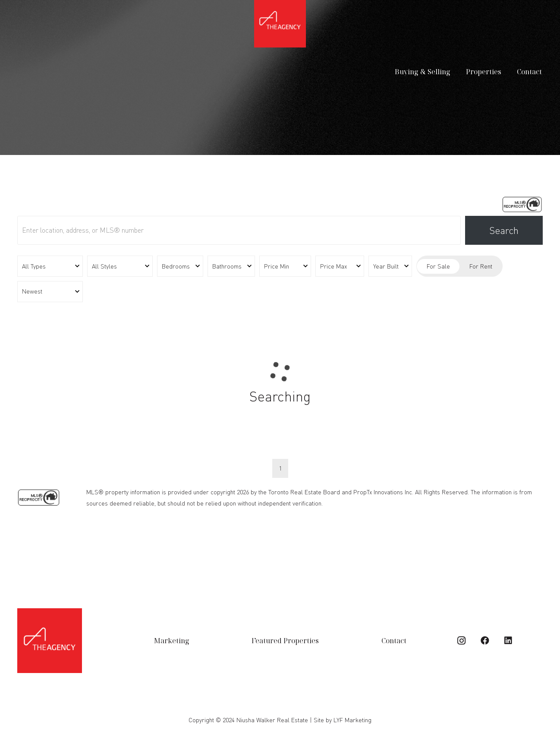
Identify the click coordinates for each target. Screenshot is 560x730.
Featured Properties (285, 641)
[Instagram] (462, 641)
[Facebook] (485, 641)
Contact (394, 641)
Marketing (172, 641)
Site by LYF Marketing (343, 720)
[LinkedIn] (508, 641)
